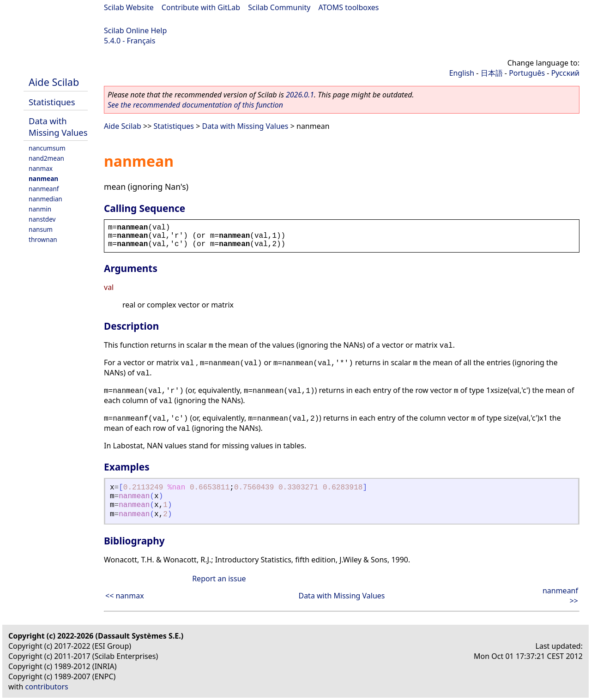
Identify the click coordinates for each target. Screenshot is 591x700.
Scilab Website (129, 7)
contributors (47, 687)
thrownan (43, 239)
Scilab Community (279, 7)
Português (527, 73)
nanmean (43, 178)
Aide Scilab (54, 82)
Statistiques (52, 102)
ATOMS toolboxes (349, 7)
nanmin (40, 209)
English (462, 73)
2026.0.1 (300, 95)
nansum (41, 229)
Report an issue (219, 579)
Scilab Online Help (135, 30)
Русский (565, 73)
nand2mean (46, 158)
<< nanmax (125, 596)
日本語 (492, 73)
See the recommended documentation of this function (195, 105)
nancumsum (47, 148)
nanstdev (42, 219)
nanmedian (45, 199)
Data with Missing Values (58, 127)
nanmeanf (44, 189)
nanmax (41, 168)
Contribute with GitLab (201, 7)
